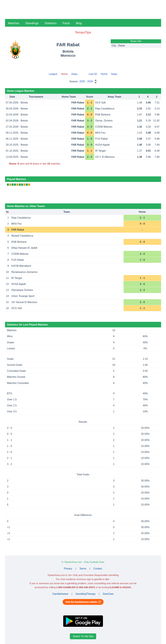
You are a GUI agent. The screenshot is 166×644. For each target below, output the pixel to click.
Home (104, 74)
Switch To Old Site (83, 636)
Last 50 (93, 74)
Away (74, 74)
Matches (14, 23)
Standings (32, 23)
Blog (79, 23)
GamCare (108, 594)
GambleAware (60, 594)
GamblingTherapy (86, 594)
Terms (83, 569)
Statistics (51, 23)
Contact (98, 569)
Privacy (68, 569)
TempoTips (83, 32)
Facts (66, 23)
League (53, 74)
